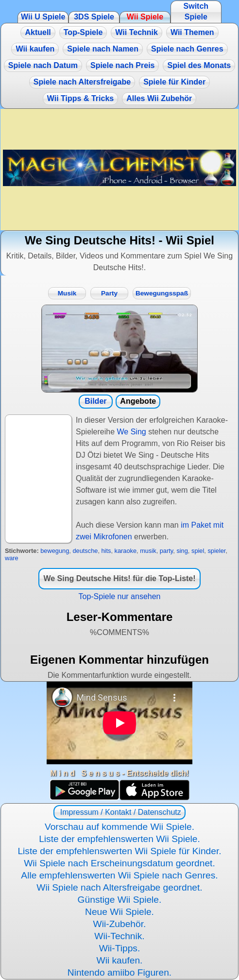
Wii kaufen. (120, 960)
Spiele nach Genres (187, 49)
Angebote (138, 401)
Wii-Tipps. (120, 948)
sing (182, 551)
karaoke (126, 551)
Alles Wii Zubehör (159, 98)
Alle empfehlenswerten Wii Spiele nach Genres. (119, 875)
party (167, 551)
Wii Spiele (145, 17)
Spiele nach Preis (123, 65)
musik (148, 551)
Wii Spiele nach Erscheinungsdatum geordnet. (119, 863)
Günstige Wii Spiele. (120, 900)
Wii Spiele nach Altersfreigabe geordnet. (119, 887)
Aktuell (38, 32)
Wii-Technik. (119, 936)
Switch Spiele (196, 11)
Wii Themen (192, 32)
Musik (67, 293)
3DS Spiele (94, 17)
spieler (216, 551)
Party (109, 293)
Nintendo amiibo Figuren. (119, 972)
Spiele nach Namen (103, 49)
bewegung (55, 551)
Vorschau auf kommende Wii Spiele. (119, 827)
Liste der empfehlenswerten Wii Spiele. (119, 839)
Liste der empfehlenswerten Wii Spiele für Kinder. (119, 851)
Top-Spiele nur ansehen (119, 596)
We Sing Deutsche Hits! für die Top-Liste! (119, 578)
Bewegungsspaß (162, 293)
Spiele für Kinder (174, 82)
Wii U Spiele (43, 17)
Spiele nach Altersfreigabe (82, 82)
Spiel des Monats (199, 65)
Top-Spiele (83, 32)
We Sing (132, 432)
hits (106, 551)
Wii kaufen (35, 49)
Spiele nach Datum (43, 65)
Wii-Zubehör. (120, 924)
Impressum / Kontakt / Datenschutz (119, 812)
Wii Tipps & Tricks (80, 98)
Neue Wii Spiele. (119, 912)
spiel (198, 551)
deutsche (85, 551)
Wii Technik (137, 32)
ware (12, 558)
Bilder (95, 401)
